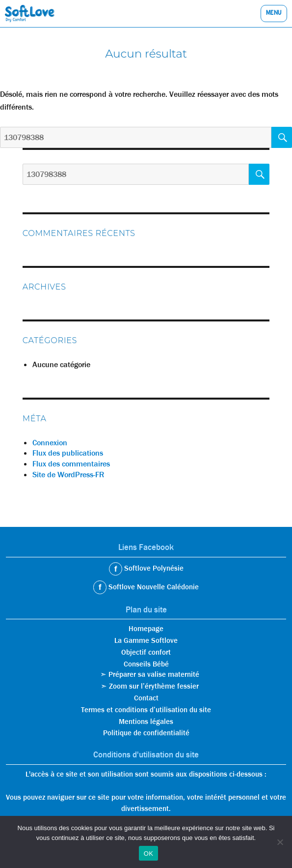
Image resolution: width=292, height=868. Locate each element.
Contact (146, 698)
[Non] (280, 842)
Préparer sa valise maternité (154, 674)
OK (148, 854)
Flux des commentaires (71, 464)
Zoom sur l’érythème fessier (154, 686)
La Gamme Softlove (146, 640)
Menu (274, 14)
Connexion (50, 443)
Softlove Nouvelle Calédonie (153, 587)
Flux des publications (68, 453)
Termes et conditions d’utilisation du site (146, 710)
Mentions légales (146, 722)
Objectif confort (146, 652)
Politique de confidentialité (146, 733)
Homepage (146, 629)
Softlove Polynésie (153, 568)
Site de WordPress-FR (68, 475)
